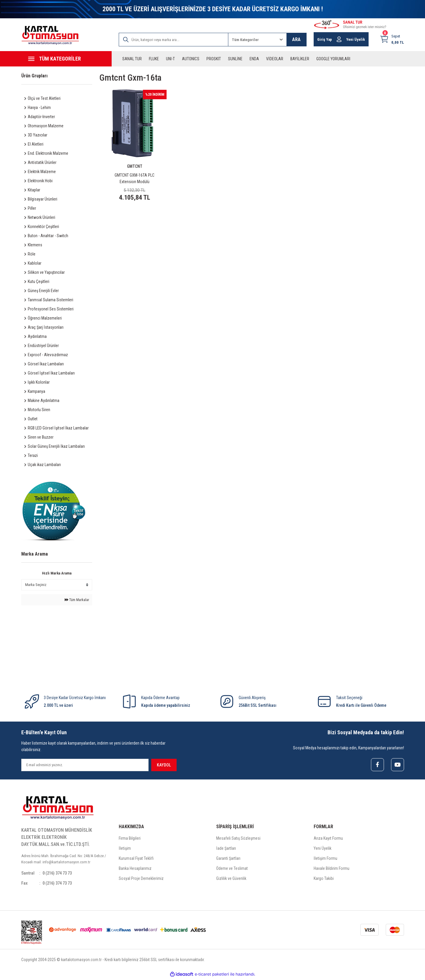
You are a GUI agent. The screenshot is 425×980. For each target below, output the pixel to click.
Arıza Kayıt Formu (328, 839)
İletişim (125, 849)
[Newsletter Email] (85, 765)
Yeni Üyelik (323, 849)
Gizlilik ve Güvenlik (231, 879)
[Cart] (392, 39)
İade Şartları (226, 849)
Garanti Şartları (228, 859)
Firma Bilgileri (130, 839)
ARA (296, 39)
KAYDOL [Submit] (164, 765)
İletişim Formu (325, 859)
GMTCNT (135, 166)
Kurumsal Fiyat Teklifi (136, 859)
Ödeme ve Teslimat (232, 869)
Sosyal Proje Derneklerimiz (141, 879)
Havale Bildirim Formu (332, 869)
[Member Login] (339, 39)
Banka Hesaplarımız (135, 869)
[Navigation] (66, 59)
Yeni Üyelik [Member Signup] (356, 39)
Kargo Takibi (324, 879)
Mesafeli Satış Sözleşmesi (238, 839)
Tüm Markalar (77, 600)
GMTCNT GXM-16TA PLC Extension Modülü (135, 178)
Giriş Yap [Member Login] (325, 39)
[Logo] (50, 35)
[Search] (174, 40)
